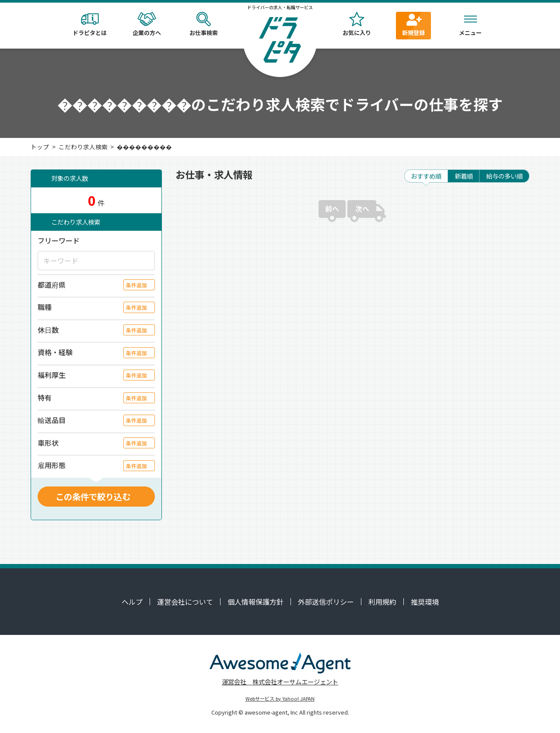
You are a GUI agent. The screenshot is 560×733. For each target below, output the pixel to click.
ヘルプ (132, 602)
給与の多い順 (504, 176)
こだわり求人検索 (83, 147)
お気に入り (357, 24)
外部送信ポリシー (326, 602)
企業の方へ (147, 24)
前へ (332, 208)
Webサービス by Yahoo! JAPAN (280, 698)
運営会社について (185, 602)
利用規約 (382, 602)
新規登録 (413, 24)
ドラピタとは (90, 24)
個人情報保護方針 (255, 602)
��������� (144, 147)
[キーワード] (96, 261)
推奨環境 (425, 602)
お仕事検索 (203, 24)
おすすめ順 (426, 176)
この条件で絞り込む (93, 497)
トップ (40, 147)
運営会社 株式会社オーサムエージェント (280, 682)
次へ (362, 208)
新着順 (464, 176)
